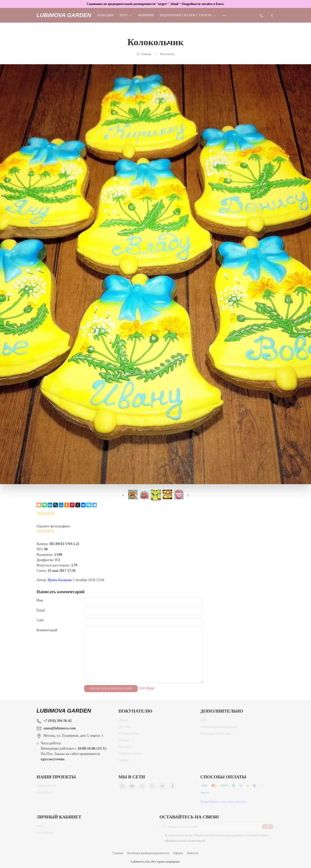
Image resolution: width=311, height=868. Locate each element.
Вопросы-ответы (130, 755)
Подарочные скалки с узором (188, 15)
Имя (40, 600)
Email (41, 610)
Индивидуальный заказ (216, 735)
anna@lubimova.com (60, 728)
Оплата (123, 722)
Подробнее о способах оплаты (223, 803)
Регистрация (45, 834)
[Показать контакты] (262, 15)
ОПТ (204, 722)
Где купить (126, 748)
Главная (118, 853)
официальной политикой (185, 842)
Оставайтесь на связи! (189, 817)
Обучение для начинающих (219, 728)
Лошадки (105, 15)
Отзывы (124, 742)
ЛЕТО (126, 15)
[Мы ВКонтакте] (162, 788)
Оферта (123, 762)
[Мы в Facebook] (173, 788)
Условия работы (129, 735)
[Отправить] (268, 828)
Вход (40, 827)
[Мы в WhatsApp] (142, 788)
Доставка (125, 728)
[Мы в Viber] (152, 788)
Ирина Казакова (60, 580)
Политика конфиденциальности (148, 853)
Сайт (40, 620)
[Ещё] (224, 15)
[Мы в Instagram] (122, 788)
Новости (193, 853)
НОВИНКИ (146, 15)
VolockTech (44, 794)
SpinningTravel (46, 787)
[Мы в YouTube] (132, 788)
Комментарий (47, 630)
